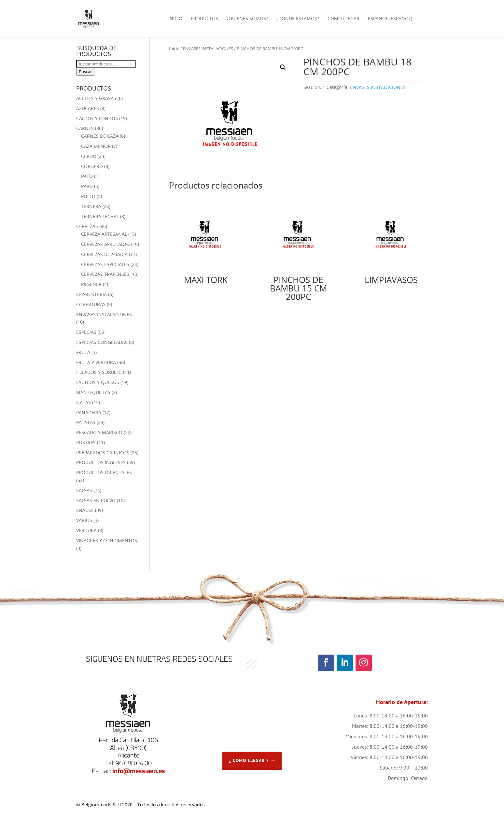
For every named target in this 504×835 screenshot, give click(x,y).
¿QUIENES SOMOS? (247, 19)
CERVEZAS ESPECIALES (105, 264)
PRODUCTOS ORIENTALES (104, 472)
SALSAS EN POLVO (96, 500)
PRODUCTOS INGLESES (101, 462)
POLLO (88, 196)
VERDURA (86, 530)
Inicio (174, 49)
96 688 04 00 (134, 763)
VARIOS (84, 520)
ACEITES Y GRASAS (96, 98)
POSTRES (86, 442)
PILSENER (91, 284)
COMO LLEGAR (343, 19)
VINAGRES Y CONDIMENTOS (107, 540)
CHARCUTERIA (91, 294)
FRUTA (83, 352)
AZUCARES (88, 108)
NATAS (84, 402)
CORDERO (92, 166)
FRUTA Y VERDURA (96, 362)
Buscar (85, 72)
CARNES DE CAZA (100, 136)
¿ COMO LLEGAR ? (249, 760)
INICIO (175, 19)
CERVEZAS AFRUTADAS (105, 244)
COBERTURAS (91, 304)
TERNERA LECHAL (100, 216)
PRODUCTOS (204, 19)
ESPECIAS (86, 332)
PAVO (87, 186)
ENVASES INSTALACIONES (208, 49)
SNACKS (85, 510)
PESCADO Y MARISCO (99, 432)
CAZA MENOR (96, 146)
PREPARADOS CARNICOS (103, 453)
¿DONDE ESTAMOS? (298, 19)
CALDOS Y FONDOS (97, 118)
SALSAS (84, 490)
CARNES (85, 128)
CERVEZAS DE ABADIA (104, 254)
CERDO (89, 156)
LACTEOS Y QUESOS (98, 382)
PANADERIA (89, 412)
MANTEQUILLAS (93, 392)
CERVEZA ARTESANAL (104, 234)
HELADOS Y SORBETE (99, 372)
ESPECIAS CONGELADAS (102, 342)
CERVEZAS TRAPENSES (105, 274)
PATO (87, 176)
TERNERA (91, 206)
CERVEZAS (87, 226)
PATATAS (86, 422)
